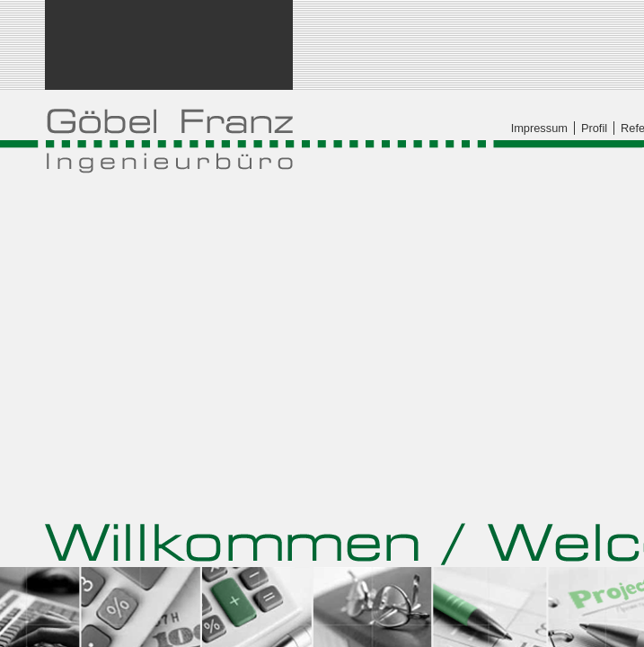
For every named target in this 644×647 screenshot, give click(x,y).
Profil (594, 128)
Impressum (539, 128)
